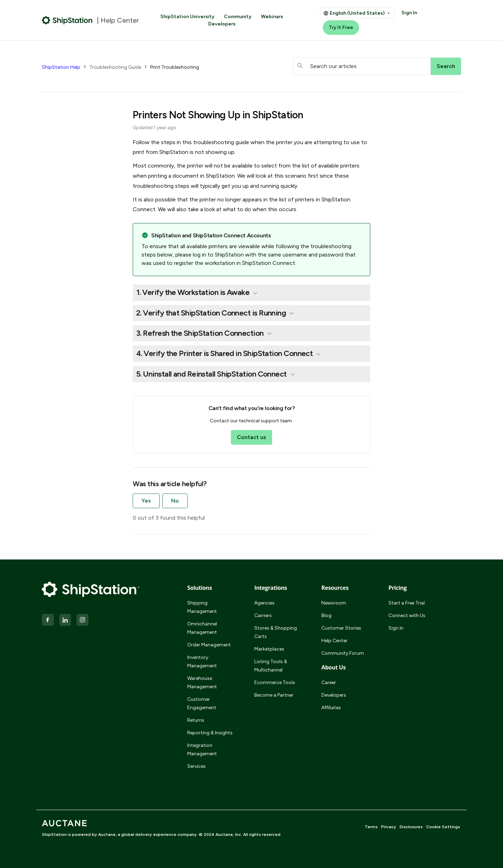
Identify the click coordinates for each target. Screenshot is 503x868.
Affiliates (331, 708)
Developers (222, 24)
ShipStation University (187, 17)
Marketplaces (269, 649)
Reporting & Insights (210, 733)
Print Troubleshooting (175, 67)
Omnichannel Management (202, 628)
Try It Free (341, 27)
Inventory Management (202, 662)
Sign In (409, 13)
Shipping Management (202, 607)
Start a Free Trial (407, 603)
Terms (371, 827)
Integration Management (202, 750)
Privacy (389, 827)
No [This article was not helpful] (175, 501)
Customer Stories (341, 628)
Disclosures (411, 827)
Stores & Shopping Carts (276, 632)
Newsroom (334, 603)
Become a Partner (274, 695)
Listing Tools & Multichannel (271, 666)
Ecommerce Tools (275, 682)
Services (196, 766)
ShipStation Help (61, 67)
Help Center (334, 641)
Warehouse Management (202, 682)
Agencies (264, 603)
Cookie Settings (443, 827)
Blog (326, 615)
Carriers (263, 615)
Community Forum (343, 653)
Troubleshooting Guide (115, 67)
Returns (196, 720)
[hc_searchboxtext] (362, 66)
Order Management (209, 645)
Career (329, 682)
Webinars (272, 17)
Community (238, 17)
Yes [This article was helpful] (146, 501)
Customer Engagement (202, 703)
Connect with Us (407, 615)
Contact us (251, 437)
